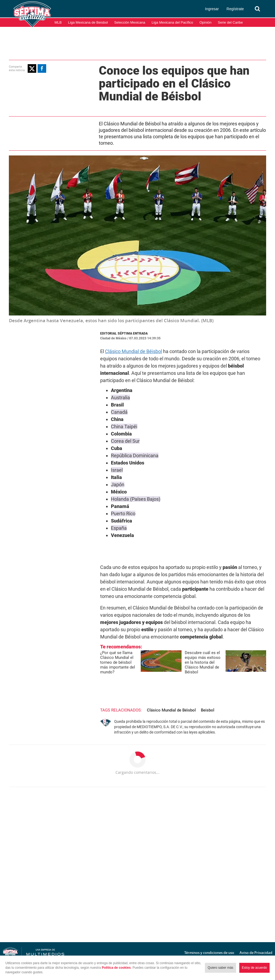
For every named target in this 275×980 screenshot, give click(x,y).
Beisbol (208, 710)
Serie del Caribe (230, 22)
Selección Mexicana (130, 22)
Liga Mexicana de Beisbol (88, 22)
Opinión (206, 22)
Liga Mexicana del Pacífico (172, 22)
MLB (58, 22)
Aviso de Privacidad (256, 953)
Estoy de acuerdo (254, 968)
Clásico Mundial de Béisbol (133, 351)
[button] (32, 68)
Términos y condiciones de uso (209, 953)
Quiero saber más (220, 968)
